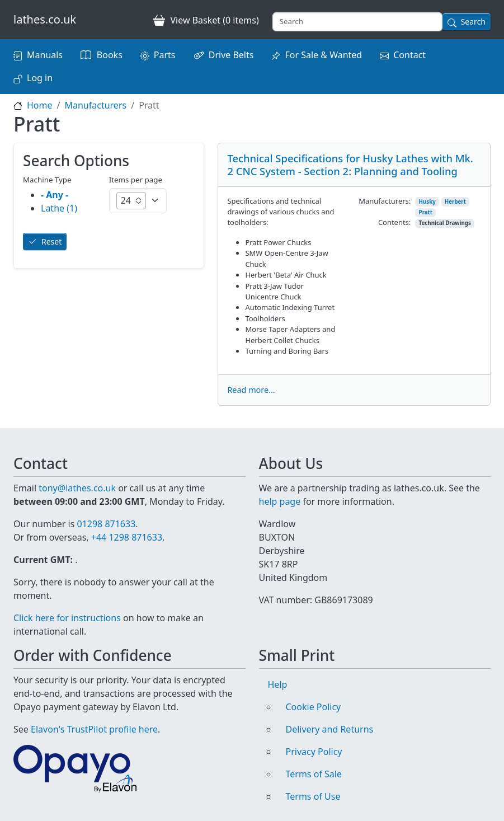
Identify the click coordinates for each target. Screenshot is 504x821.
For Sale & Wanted (323, 55)
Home (40, 105)
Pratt (426, 212)
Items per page (136, 180)
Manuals (45, 55)
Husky (427, 202)
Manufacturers (95, 105)
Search (473, 22)
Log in (40, 78)
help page (280, 501)
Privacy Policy (314, 752)
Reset (51, 241)
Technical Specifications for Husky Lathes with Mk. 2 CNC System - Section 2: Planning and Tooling (350, 164)
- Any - (55, 195)
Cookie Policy (314, 707)
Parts (165, 55)
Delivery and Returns (330, 729)
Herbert (455, 202)
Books (110, 55)
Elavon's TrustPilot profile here (94, 729)
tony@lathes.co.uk (77, 488)
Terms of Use (313, 796)
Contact (409, 55)
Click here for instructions (67, 618)
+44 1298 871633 (127, 537)
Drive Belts (231, 55)
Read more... (251, 390)
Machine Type (47, 180)
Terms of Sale (314, 774)
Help (278, 684)
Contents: (394, 222)
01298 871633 (106, 524)
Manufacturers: (385, 201)
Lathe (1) (59, 208)
